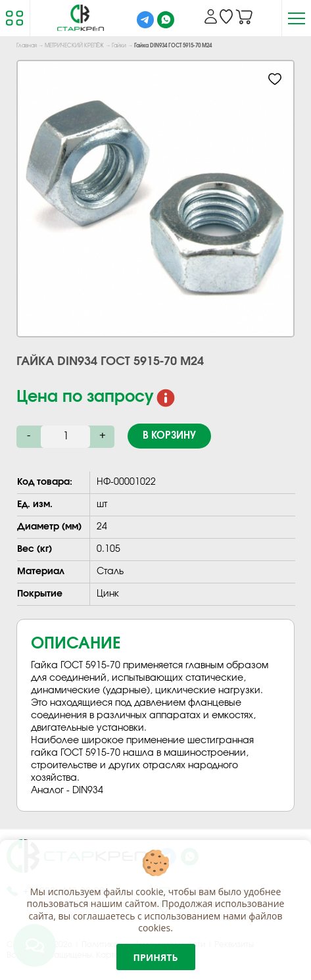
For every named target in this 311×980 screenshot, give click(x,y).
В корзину (169, 436)
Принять (156, 957)
